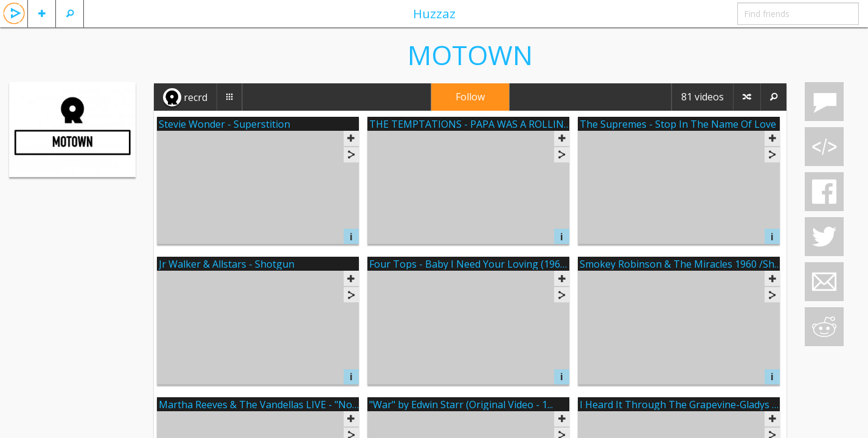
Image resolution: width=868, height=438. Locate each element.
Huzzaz (434, 13)
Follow (470, 97)
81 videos (703, 97)
